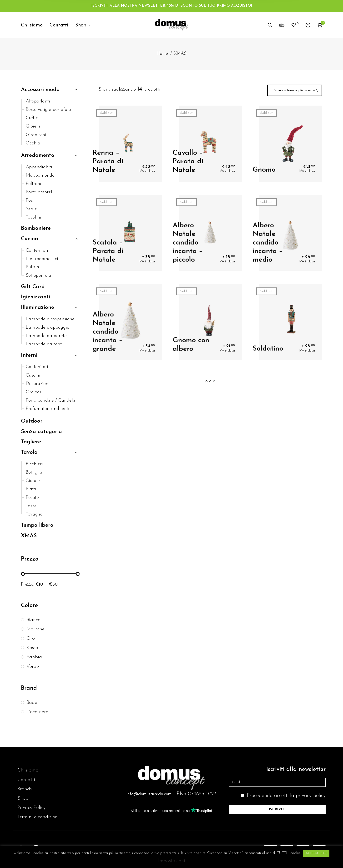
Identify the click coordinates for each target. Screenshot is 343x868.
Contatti (26, 780)
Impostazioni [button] (171, 861)
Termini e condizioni (38, 817)
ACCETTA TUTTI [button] (316, 853)
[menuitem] (35, 25)
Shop (23, 798)
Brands (25, 789)
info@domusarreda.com (149, 794)
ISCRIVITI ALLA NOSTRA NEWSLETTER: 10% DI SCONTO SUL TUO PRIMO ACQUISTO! (172, 6)
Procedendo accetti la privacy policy (286, 796)
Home (162, 54)
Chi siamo (28, 770)
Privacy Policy (31, 808)
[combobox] (295, 91)
